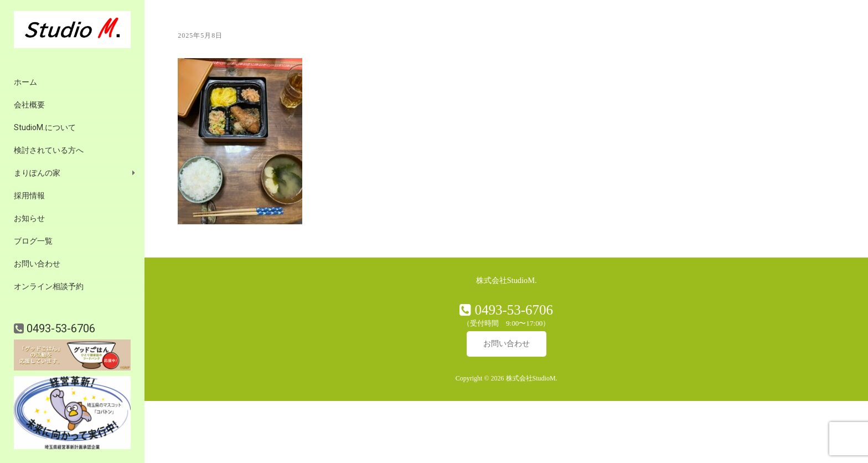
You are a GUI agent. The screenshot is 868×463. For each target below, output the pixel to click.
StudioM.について (45, 127)
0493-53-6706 (60, 328)
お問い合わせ (37, 264)
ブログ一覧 (33, 241)
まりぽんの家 (37, 173)
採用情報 (29, 196)
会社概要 (29, 105)
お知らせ (29, 218)
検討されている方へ (49, 150)
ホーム (25, 82)
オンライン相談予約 (49, 286)
